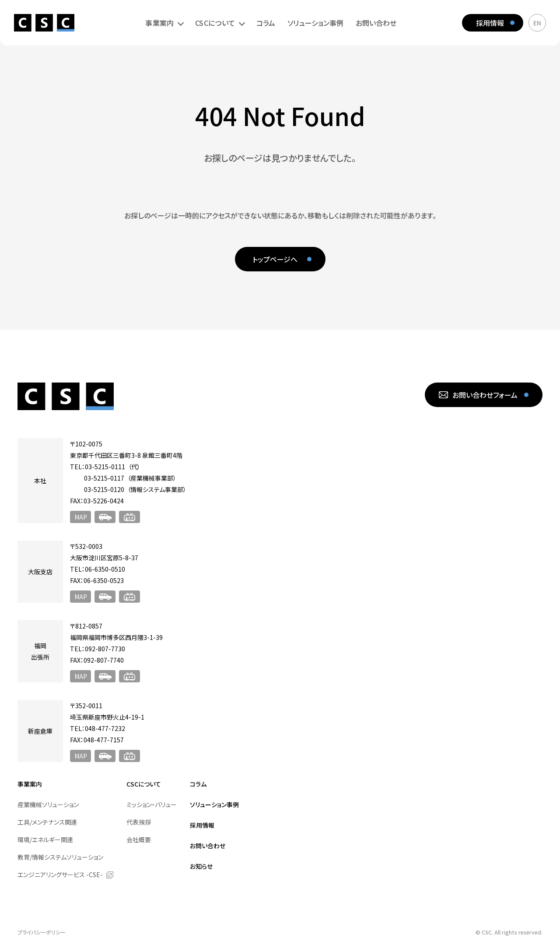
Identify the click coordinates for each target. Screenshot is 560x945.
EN (537, 23)
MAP (81, 517)
